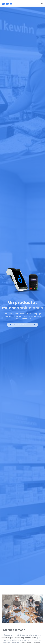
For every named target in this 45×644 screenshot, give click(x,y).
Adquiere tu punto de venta (22, 325)
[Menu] (42, 4)
